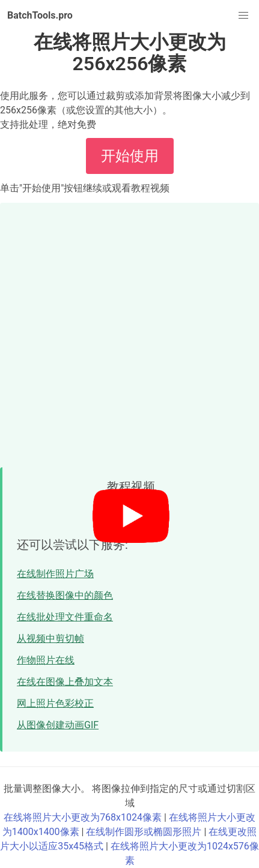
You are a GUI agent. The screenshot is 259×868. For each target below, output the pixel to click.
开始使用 (130, 156)
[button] (243, 16)
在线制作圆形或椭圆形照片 (144, 832)
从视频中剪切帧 (50, 639)
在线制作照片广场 (55, 574)
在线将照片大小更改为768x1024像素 (83, 817)
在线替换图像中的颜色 (65, 595)
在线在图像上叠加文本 (65, 682)
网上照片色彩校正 (55, 703)
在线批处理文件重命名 (65, 617)
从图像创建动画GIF (58, 725)
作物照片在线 (46, 660)
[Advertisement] (129, 332)
